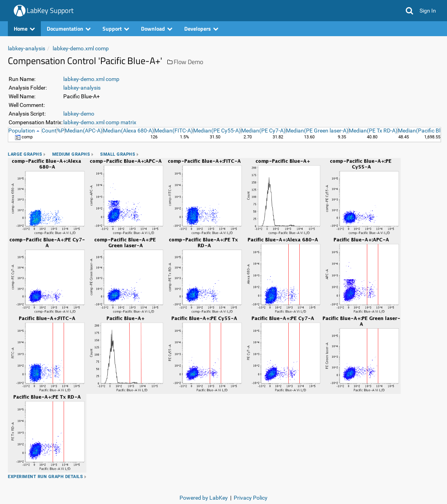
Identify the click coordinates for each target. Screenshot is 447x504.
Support (116, 29)
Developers (201, 29)
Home (24, 29)
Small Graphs (118, 154)
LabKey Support (50, 10)
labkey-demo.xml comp (81, 48)
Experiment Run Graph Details (45, 477)
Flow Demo (188, 62)
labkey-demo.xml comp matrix (100, 122)
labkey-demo (79, 114)
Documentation (69, 29)
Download (157, 29)
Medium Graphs (71, 154)
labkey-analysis (27, 48)
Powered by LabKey (204, 498)
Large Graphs (25, 154)
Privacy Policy (251, 498)
